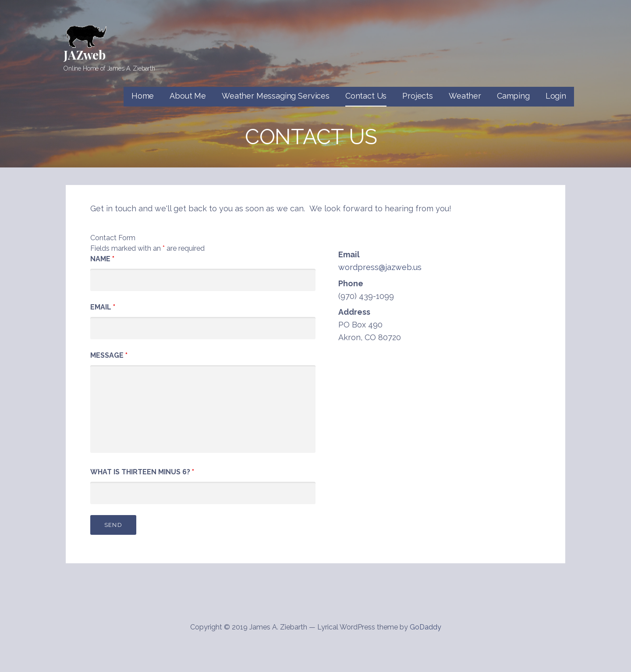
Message (109, 355)
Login (556, 96)
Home (143, 96)
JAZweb (85, 55)
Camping (513, 96)
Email (103, 307)
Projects (418, 96)
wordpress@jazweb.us (380, 267)
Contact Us (366, 96)
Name (102, 259)
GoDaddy (425, 627)
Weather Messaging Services (276, 96)
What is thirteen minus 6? (142, 472)
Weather (465, 96)
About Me (188, 96)
